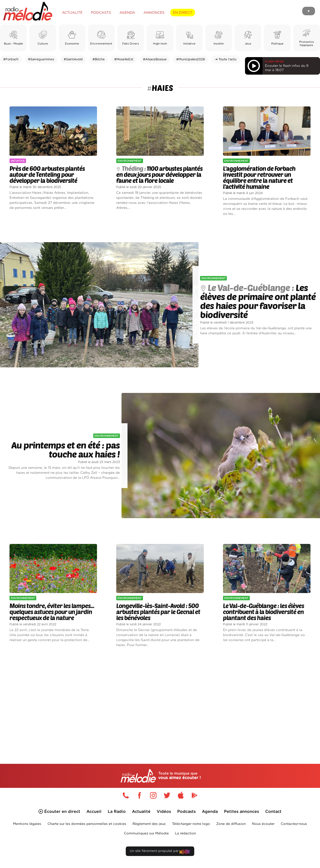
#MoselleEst (124, 59)
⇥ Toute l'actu (226, 59)
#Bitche (99, 59)
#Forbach (11, 59)
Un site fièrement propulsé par (160, 852)
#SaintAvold (73, 59)
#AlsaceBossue (155, 59)
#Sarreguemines (41, 59)
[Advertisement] (160, 700)
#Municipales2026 (191, 59)
